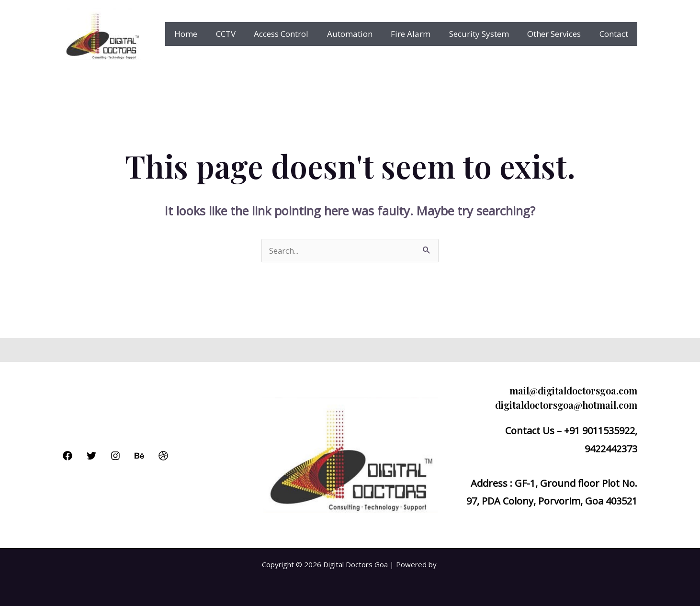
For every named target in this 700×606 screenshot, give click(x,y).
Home (202, 34)
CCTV (240, 34)
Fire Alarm (418, 34)
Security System (484, 34)
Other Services (557, 34)
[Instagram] (115, 456)
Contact (615, 34)
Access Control (293, 34)
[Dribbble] (163, 456)
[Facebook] (68, 456)
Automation (359, 34)
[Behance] (139, 456)
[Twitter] (91, 456)
